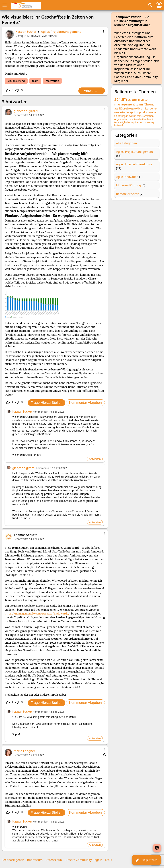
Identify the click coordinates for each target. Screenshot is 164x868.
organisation (121, 119)
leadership (149, 119)
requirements (138, 122)
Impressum (35, 860)
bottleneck (119, 125)
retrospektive (133, 108)
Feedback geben (13, 860)
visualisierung (16, 81)
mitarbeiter (150, 108)
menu (5, 5)
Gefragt (20, 36)
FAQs (108, 860)
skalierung (149, 122)
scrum (121, 99)
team (35, 81)
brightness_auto (157, 848)
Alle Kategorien (127, 143)
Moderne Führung (129, 185)
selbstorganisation (125, 116)
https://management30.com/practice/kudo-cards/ (37, 613)
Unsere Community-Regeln (84, 860)
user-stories (122, 112)
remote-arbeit (136, 119)
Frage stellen (146, 860)
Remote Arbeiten (128, 194)
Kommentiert (41, 412)
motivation (52, 81)
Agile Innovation (127, 177)
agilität (119, 108)
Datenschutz (54, 860)
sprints (134, 112)
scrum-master (138, 99)
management (125, 104)
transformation (145, 116)
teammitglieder (122, 122)
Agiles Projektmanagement (61, 32)
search (150, 5)
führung (149, 104)
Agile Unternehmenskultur (134, 164)
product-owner (148, 112)
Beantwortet (21, 115)
